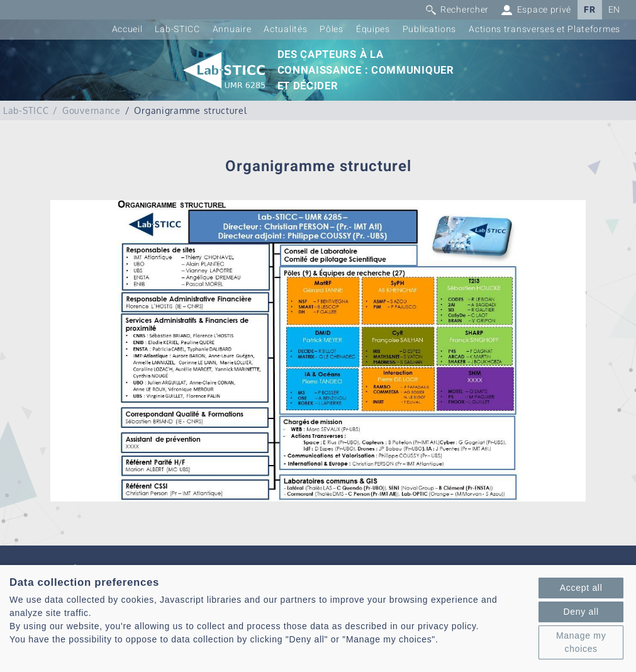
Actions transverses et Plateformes (544, 29)
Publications (429, 29)
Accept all (581, 588)
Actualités (285, 29)
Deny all (581, 612)
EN (614, 10)
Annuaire (232, 29)
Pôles (332, 29)
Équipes (373, 29)
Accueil (127, 29)
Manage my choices (581, 642)
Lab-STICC (177, 29)
